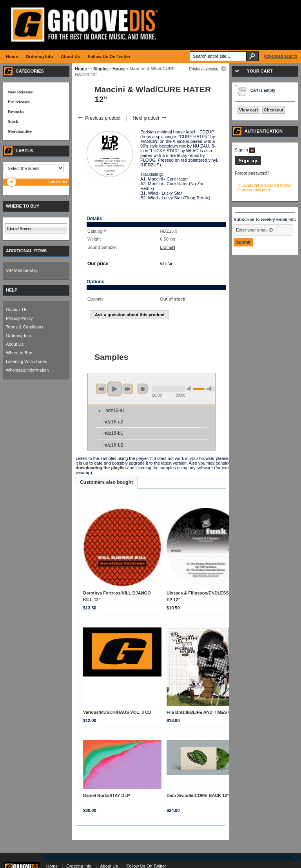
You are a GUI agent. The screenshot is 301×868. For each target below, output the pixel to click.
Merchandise (20, 131)
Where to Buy (19, 353)
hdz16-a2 (113, 422)
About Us (15, 344)
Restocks (16, 111)
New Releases (20, 92)
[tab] (106, 483)
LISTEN (168, 247)
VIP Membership (22, 270)
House (119, 69)
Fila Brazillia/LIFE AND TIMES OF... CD (206, 712)
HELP (12, 290)
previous (101, 389)
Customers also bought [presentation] (106, 482)
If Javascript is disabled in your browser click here (265, 188)
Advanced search (280, 56)
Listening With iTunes (26, 361)
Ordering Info (18, 336)
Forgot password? (252, 173)
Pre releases (19, 102)
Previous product (99, 118)
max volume (211, 389)
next (128, 389)
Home (81, 69)
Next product (150, 118)
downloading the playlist (101, 468)
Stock (13, 121)
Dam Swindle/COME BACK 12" (198, 795)
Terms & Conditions (24, 327)
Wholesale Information (27, 370)
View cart (248, 110)
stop (143, 389)
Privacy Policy (19, 318)
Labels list (58, 182)
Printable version (204, 69)
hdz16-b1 (113, 433)
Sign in (245, 150)
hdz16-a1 (115, 410)
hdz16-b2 (113, 445)
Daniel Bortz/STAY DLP (107, 795)
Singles (101, 69)
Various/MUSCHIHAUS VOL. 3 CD (117, 712)
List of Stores (19, 228)
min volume (190, 389)
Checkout (274, 110)
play (114, 389)
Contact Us (16, 310)
